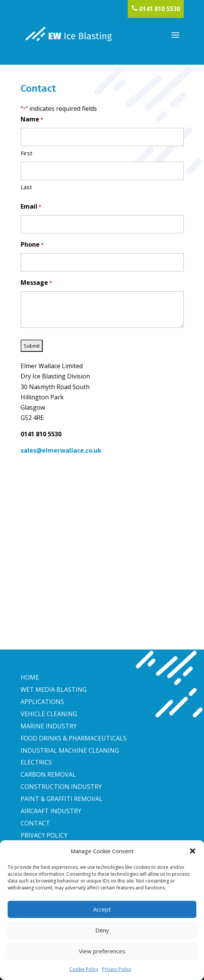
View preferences (102, 951)
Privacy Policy (117, 969)
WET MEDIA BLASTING (54, 690)
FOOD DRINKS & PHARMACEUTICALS (74, 738)
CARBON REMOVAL (48, 774)
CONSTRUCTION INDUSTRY (61, 787)
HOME (30, 677)
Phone (32, 245)
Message (36, 283)
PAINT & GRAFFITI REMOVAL (62, 799)
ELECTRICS (36, 762)
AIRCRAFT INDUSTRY (51, 811)
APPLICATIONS (42, 702)
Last (26, 187)
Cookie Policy (84, 969)
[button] (193, 851)
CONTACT (35, 823)
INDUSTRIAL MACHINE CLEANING (70, 750)
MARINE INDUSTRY (49, 726)
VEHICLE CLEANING (49, 714)
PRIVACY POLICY (44, 835)
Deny (102, 930)
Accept (102, 909)
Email (31, 207)
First (27, 153)
